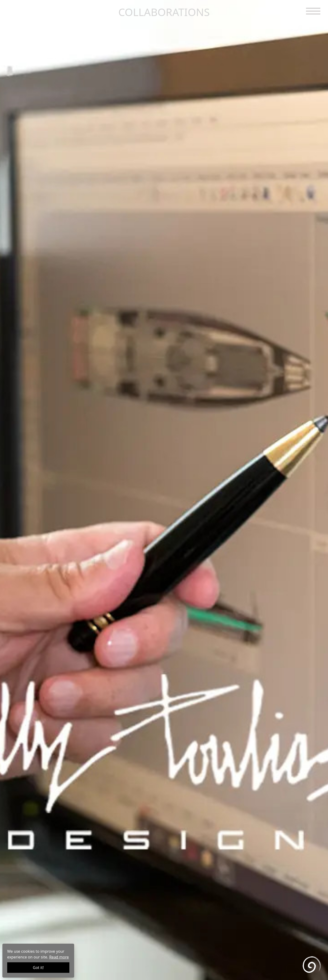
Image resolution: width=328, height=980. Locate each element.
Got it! (38, 968)
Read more (59, 957)
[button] (313, 11)
